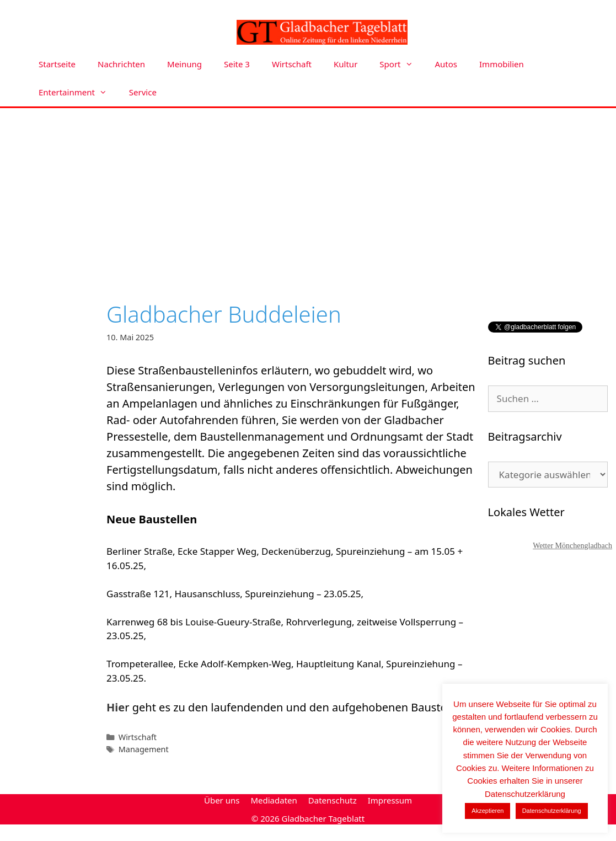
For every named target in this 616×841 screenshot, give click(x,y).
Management (144, 749)
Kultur (346, 64)
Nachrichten (121, 64)
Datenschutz (333, 800)
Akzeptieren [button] (488, 811)
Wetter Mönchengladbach (572, 546)
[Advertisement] (308, 191)
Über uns (222, 800)
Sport (401, 64)
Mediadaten (274, 800)
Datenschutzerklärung (552, 811)
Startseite (57, 64)
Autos (446, 64)
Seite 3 (237, 64)
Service (143, 92)
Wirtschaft (292, 64)
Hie (116, 707)
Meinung (184, 64)
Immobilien (502, 64)
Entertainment (78, 92)
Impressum (390, 800)
